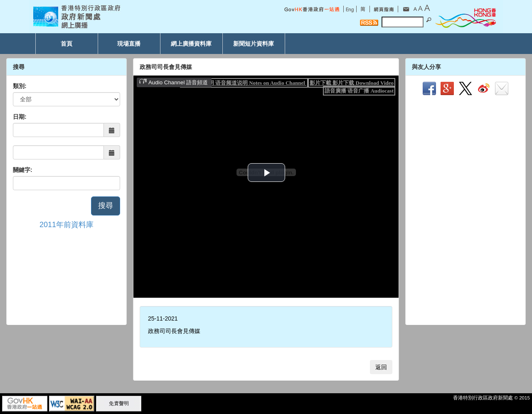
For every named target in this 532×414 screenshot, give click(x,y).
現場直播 (129, 44)
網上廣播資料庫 (191, 44)
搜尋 (106, 206)
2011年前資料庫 (66, 225)
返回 (381, 367)
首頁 (66, 44)
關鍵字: (23, 170)
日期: (20, 117)
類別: (20, 86)
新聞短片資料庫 (254, 44)
